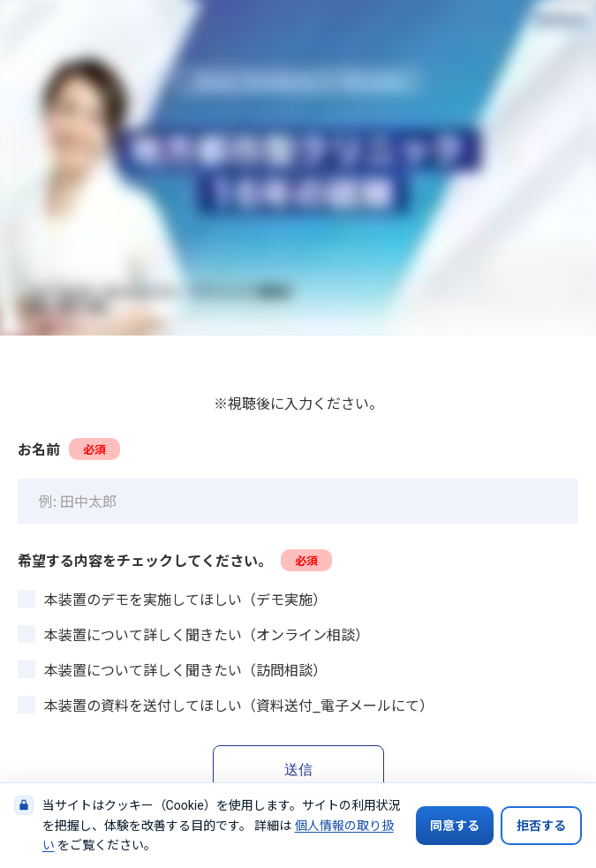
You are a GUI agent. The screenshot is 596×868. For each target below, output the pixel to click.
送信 (298, 770)
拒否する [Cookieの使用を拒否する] (541, 826)
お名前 (69, 449)
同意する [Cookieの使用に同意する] (455, 826)
